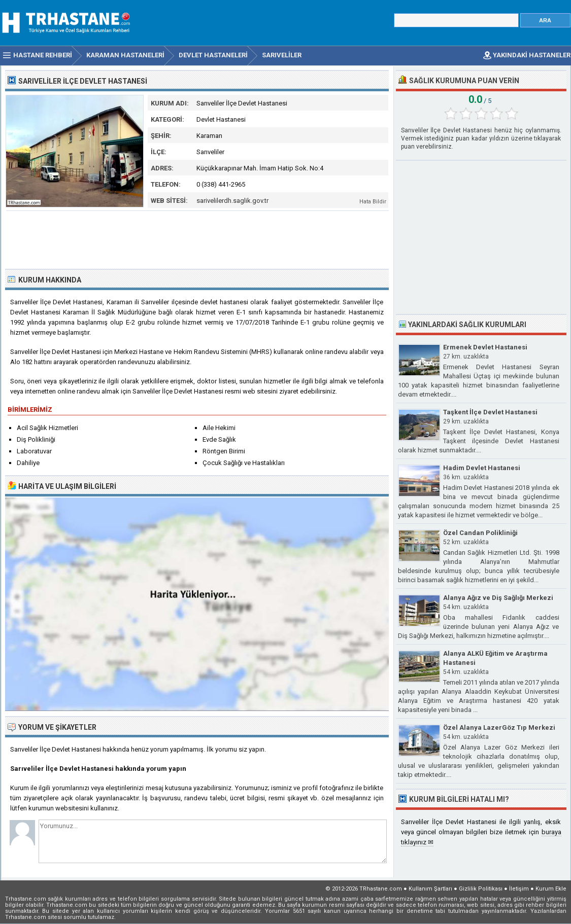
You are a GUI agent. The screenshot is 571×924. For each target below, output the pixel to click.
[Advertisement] (197, 239)
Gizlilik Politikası (481, 889)
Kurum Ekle (551, 889)
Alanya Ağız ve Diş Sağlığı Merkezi (498, 598)
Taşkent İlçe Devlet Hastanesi (490, 412)
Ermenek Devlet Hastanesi (485, 347)
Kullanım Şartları (430, 889)
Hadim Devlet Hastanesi (482, 468)
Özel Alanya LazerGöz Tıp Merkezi (499, 727)
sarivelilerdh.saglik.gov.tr (232, 201)
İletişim (519, 889)
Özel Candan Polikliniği (480, 533)
